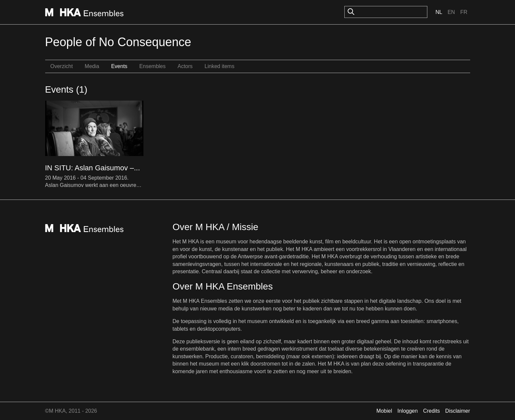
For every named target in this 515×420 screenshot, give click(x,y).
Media (92, 66)
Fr (464, 12)
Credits (431, 411)
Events (119, 66)
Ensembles (153, 66)
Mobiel (384, 411)
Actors (185, 66)
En (451, 12)
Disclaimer (458, 411)
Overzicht (62, 66)
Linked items (219, 66)
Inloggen (408, 411)
